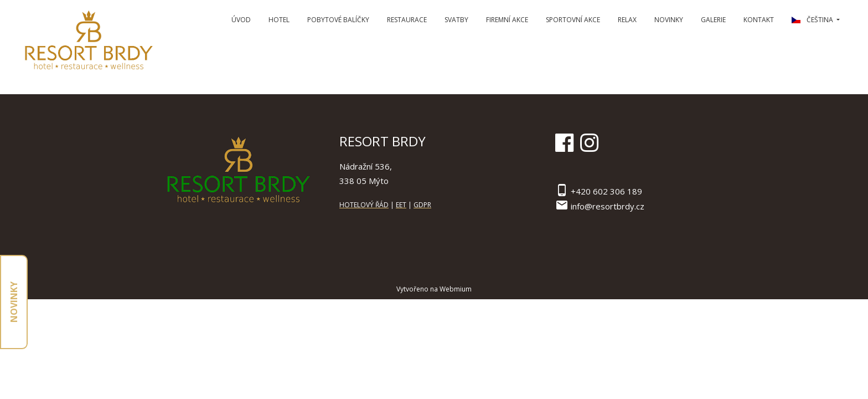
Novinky (669, 20)
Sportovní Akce (573, 20)
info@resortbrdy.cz (608, 206)
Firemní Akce (507, 20)
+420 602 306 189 (606, 191)
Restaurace (407, 20)
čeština (813, 20)
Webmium (456, 289)
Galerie (713, 20)
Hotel (279, 20)
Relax (627, 20)
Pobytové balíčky (338, 20)
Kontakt (759, 20)
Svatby (456, 20)
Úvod (241, 20)
